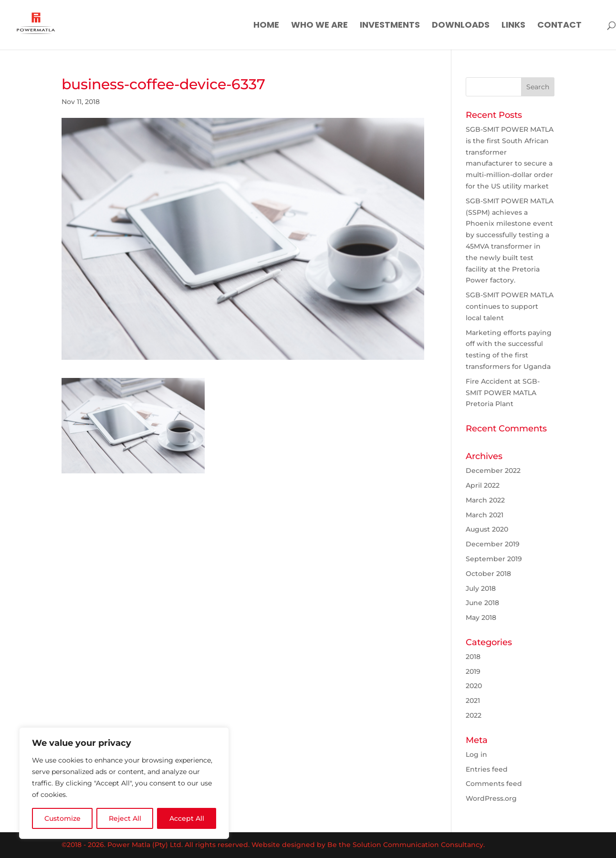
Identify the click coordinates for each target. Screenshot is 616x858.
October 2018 (488, 574)
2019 (473, 671)
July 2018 (481, 588)
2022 (474, 715)
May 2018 (481, 617)
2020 (474, 686)
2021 (473, 701)
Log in (476, 754)
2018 (473, 657)
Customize (63, 818)
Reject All (125, 818)
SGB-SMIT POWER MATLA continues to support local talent (510, 306)
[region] (124, 783)
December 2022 (493, 471)
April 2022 (483, 485)
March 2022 (485, 500)
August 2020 (487, 529)
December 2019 (493, 544)
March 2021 (485, 515)
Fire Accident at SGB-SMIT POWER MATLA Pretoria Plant (503, 393)
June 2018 (482, 603)
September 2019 (494, 559)
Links (513, 26)
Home (266, 26)
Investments (390, 26)
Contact (559, 26)
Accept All (187, 818)
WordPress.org (491, 798)
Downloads (461, 26)
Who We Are (319, 26)
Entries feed (487, 769)
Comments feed (494, 784)
